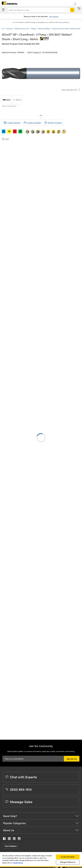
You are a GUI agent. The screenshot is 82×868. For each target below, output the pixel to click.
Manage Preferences (68, 862)
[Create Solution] (12, 123)
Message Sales (19, 802)
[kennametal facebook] (4, 839)
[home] (9, 4)
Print (5, 139)
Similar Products (53, 123)
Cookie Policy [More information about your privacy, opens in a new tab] (18, 863)
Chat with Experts (21, 777)
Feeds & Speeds (32, 123)
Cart (79, 8)
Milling (34, 29)
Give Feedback (11, 846)
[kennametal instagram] (19, 839)
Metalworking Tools (22, 29)
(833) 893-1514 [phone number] (19, 789)
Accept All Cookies (68, 857)
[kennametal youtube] (14, 839)
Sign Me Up (72, 759)
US (3, 29)
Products (9, 29)
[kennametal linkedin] (9, 839)
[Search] (72, 10)
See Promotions (54, 17)
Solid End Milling (44, 29)
